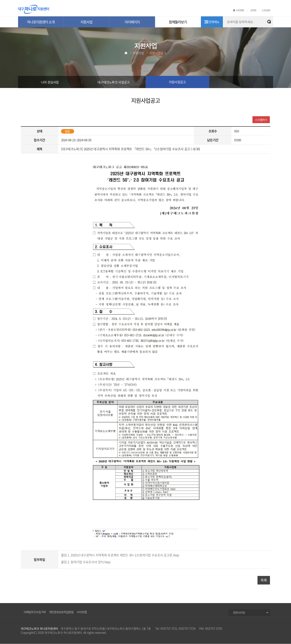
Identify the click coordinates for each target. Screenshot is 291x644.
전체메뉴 (214, 22)
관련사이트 (239, 612)
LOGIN (266, 10)
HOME (240, 10)
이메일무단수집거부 (35, 612)
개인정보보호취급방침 (61, 612)
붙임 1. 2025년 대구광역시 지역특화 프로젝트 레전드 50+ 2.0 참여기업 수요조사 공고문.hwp (120, 555)
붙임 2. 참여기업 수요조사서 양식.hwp (86, 562)
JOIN (253, 10)
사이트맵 (82, 612)
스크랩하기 (261, 120)
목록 (264, 580)
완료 (67, 131)
